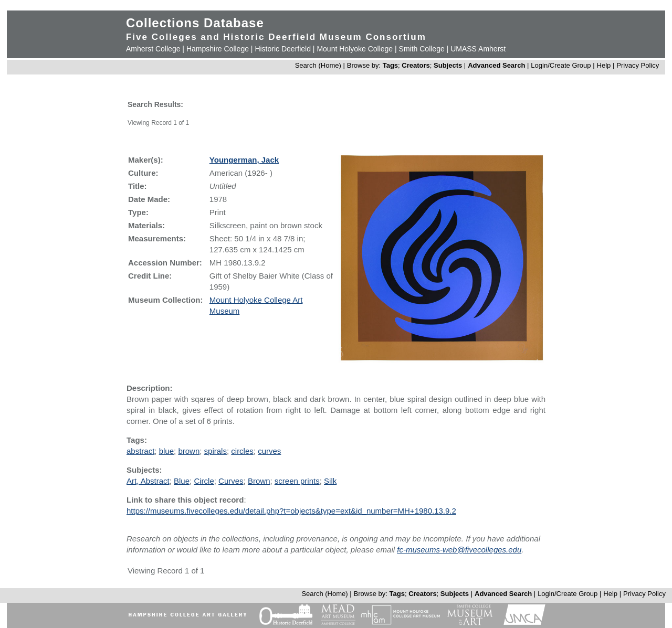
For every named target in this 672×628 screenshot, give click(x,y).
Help (604, 65)
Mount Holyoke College (355, 49)
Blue (182, 481)
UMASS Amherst (478, 49)
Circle (204, 481)
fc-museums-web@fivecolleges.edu (459, 550)
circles (242, 451)
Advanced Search (496, 65)
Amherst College (153, 49)
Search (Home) (318, 65)
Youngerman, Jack (244, 160)
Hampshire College (218, 49)
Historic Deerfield (283, 49)
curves (269, 451)
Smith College (422, 49)
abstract (140, 451)
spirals (216, 451)
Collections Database (195, 23)
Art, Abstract (148, 481)
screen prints (297, 481)
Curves (231, 481)
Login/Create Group (562, 65)
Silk (330, 481)
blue (166, 451)
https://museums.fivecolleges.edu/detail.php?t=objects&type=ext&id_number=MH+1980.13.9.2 (291, 511)
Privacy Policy (638, 65)
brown (189, 451)
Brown (259, 481)
